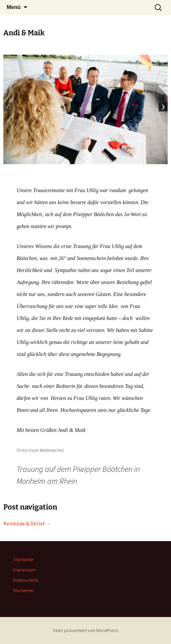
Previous (8, 108)
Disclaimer (24, 590)
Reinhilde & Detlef (27, 523)
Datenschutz (26, 580)
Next (163, 108)
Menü (14, 7)
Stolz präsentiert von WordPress (86, 630)
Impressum (24, 570)
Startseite (23, 559)
